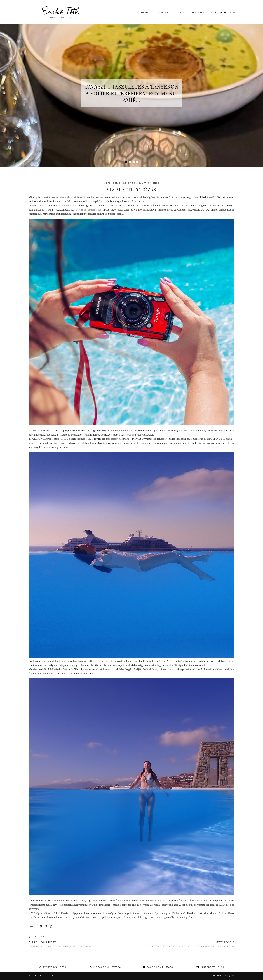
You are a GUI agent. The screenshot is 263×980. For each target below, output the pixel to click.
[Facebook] (225, 13)
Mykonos (37, 937)
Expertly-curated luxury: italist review (60, 944)
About (145, 13)
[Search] (234, 13)
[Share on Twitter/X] (46, 926)
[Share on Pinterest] (51, 926)
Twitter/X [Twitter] (53, 967)
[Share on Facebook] (41, 926)
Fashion (162, 13)
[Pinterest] (221, 13)
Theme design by (218, 976)
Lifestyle (198, 13)
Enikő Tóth (62, 11)
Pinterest (210, 967)
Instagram (105, 967)
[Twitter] (212, 13)
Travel (179, 13)
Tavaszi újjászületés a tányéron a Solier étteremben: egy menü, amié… (132, 93)
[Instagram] (216, 13)
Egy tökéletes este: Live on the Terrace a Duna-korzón (191, 944)
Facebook (158, 967)
